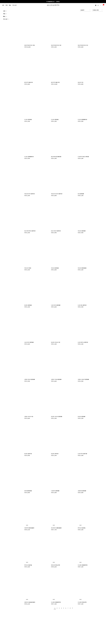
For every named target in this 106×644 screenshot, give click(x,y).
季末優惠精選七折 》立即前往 (53, 2)
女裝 (3, 5)
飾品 (10, 5)
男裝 (7, 5)
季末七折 (14, 5)
